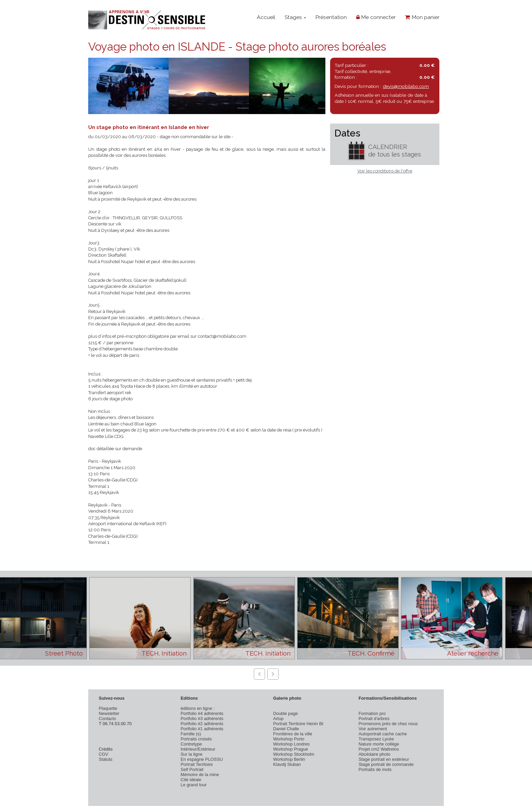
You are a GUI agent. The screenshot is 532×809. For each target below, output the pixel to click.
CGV (103, 754)
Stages (295, 17)
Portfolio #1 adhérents (202, 729)
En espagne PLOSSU (202, 759)
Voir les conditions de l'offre (385, 171)
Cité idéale (191, 780)
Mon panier (422, 17)
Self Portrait (192, 769)
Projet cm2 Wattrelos (379, 749)
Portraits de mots (375, 769)
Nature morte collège (379, 744)
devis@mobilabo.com (406, 86)
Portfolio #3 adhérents (202, 719)
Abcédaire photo (375, 754)
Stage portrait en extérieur (384, 759)
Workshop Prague (291, 749)
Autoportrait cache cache (383, 734)
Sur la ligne (191, 754)
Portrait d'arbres (374, 719)
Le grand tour (194, 785)
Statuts (106, 759)
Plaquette (108, 708)
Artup (278, 719)
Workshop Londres (291, 744)
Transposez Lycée (376, 739)
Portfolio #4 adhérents (202, 713)
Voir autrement (373, 729)
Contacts (107, 719)
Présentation (331, 17)
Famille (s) (191, 734)
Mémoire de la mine (200, 775)
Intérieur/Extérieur (198, 749)
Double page (286, 713)
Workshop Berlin (289, 759)
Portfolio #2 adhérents (202, 724)
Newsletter (109, 713)
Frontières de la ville (293, 734)
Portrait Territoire (197, 764)
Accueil (266, 17)
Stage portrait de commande (386, 764)
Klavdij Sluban (287, 764)
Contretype (191, 744)
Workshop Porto (289, 739)
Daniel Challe (286, 729)
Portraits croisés (196, 739)
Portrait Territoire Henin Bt (298, 724)
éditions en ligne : (197, 708)
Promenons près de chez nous (388, 724)
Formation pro (372, 713)
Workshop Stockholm (294, 754)
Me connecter (376, 17)
